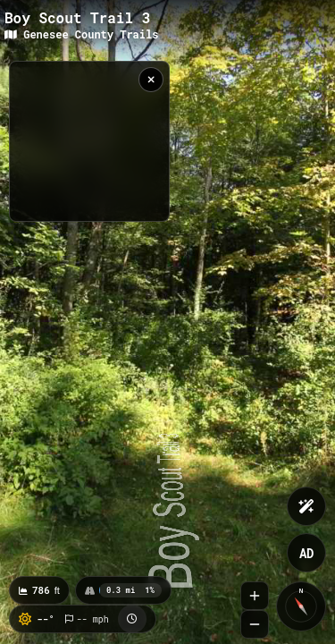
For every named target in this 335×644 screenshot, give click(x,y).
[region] (89, 141)
